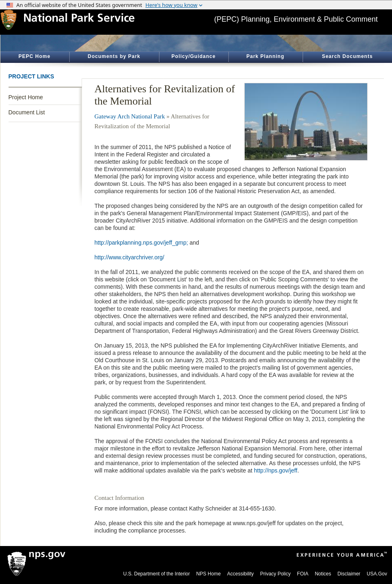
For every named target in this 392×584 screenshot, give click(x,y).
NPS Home (208, 574)
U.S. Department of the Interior (156, 574)
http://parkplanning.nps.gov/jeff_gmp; (141, 243)
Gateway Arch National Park (130, 116)
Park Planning (265, 56)
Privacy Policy (276, 574)
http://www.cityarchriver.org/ (130, 257)
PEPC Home (34, 56)
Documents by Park (114, 56)
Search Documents (347, 56)
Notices (323, 574)
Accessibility (240, 574)
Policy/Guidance (193, 56)
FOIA (303, 574)
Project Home (26, 97)
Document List (27, 112)
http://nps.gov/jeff (276, 470)
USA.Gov (377, 574)
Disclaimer (349, 574)
